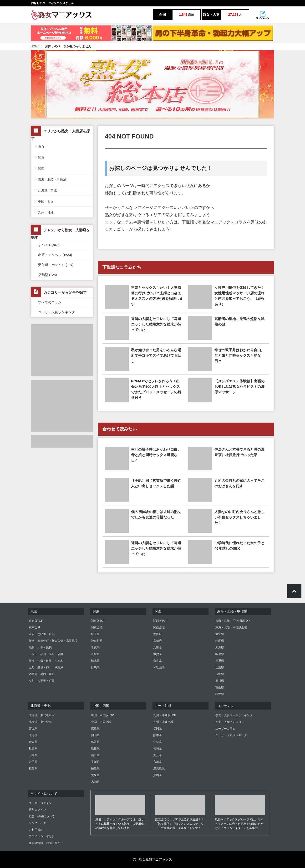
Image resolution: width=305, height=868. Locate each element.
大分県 (158, 755)
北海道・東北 (46, 190)
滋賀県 (158, 654)
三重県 (220, 661)
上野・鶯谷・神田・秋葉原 (46, 667)
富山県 (220, 687)
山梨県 (220, 667)
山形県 (33, 755)
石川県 (220, 681)
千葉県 (95, 647)
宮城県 (33, 729)
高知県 (95, 782)
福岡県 (158, 729)
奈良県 (158, 661)
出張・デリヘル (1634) (55, 255)
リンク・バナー (39, 823)
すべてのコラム (50, 302)
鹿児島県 (159, 769)
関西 (39, 168)
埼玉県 (95, 634)
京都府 (158, 641)
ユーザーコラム (225, 729)
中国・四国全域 (101, 722)
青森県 (33, 742)
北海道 (33, 735)
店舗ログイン (37, 810)
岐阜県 (220, 654)
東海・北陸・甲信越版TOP (233, 621)
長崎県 (158, 749)
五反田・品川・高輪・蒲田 (46, 654)
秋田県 (33, 749)
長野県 (220, 674)
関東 (39, 157)
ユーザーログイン (40, 803)
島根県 (95, 749)
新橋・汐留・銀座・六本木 (46, 661)
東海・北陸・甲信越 (50, 179)
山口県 (95, 755)
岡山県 (95, 735)
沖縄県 (158, 775)
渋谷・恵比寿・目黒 (42, 634)
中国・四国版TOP (102, 715)
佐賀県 (158, 742)
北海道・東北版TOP (42, 715)
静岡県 (220, 641)
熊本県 (158, 735)
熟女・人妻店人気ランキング (234, 715)
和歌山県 (159, 667)
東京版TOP (36, 621)
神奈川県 (97, 641)
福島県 (33, 769)
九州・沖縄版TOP (165, 715)
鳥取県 (95, 742)
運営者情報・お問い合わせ (46, 843)
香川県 (95, 762)
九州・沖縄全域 (163, 722)
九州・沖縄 (44, 212)
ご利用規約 (36, 830)
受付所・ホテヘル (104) (56, 265)
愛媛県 (95, 775)
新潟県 (220, 647)
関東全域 (97, 627)
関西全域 (159, 627)
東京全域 (35, 627)
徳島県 (95, 769)
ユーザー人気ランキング (56, 312)
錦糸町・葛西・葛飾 (42, 674)
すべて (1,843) (49, 245)
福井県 (220, 694)
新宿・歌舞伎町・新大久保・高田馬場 (53, 641)
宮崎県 (158, 762)
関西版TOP (160, 621)
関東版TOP (98, 621)
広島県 (95, 729)
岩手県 (33, 762)
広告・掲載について (42, 816)
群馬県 (95, 667)
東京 (39, 146)
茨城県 (95, 654)
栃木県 (95, 661)
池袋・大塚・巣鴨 (40, 647)
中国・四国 (44, 201)
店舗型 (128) (48, 275)
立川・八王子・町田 (42, 681)
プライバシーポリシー (43, 836)
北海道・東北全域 (40, 722)
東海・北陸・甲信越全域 (231, 627)
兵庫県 (158, 647)
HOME (35, 46)
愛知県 (220, 634)
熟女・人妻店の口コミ (230, 722)
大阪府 (158, 634)
